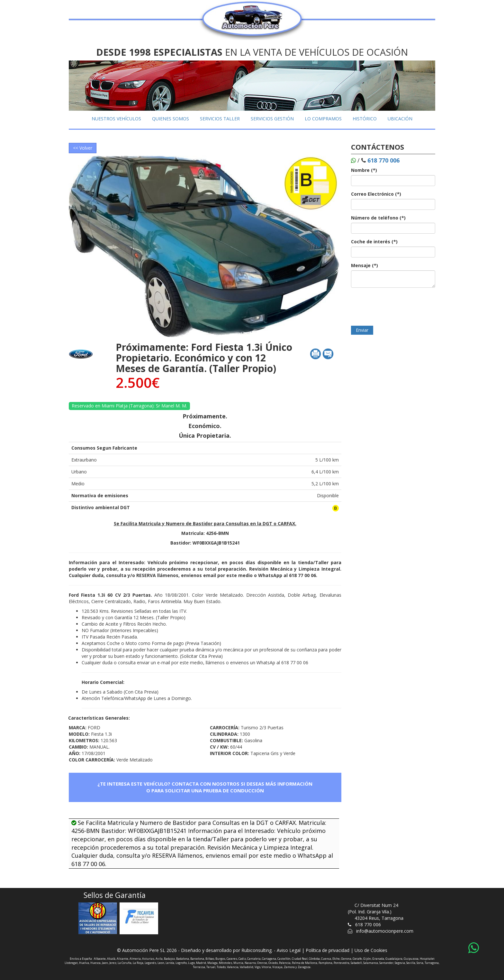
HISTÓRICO (365, 119)
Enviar (362, 330)
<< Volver (83, 148)
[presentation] (400, 305)
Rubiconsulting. (257, 950)
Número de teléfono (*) (378, 218)
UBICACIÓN (400, 119)
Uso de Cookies (371, 950)
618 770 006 (368, 924)
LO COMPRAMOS (323, 119)
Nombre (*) (364, 170)
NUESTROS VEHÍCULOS (116, 119)
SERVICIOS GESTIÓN (272, 119)
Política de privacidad (328, 950)
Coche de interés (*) (374, 242)
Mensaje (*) (364, 265)
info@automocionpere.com (385, 931)
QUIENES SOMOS (171, 119)
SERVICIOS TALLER (220, 119)
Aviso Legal (289, 950)
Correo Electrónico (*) (376, 194)
